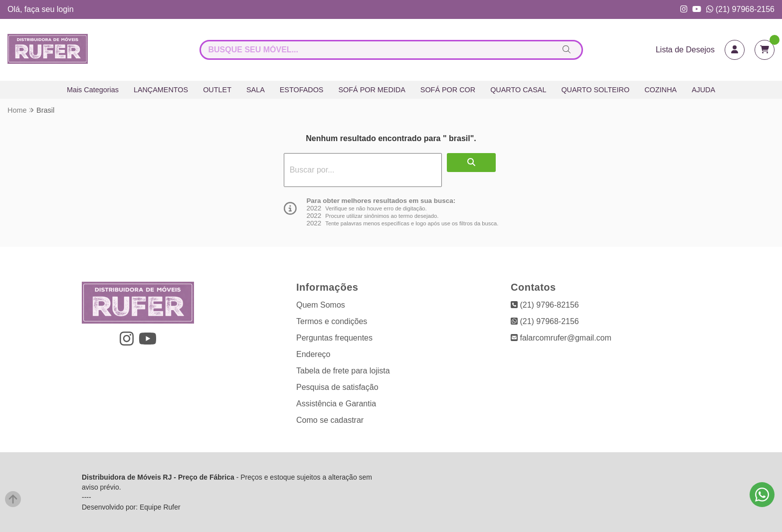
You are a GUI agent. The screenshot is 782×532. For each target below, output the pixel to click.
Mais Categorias (93, 90)
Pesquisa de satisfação (337, 387)
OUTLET (217, 90)
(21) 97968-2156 (740, 9)
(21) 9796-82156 (545, 305)
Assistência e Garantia (336, 404)
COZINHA (661, 90)
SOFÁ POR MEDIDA (372, 90)
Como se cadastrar (330, 420)
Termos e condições (332, 321)
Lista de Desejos (685, 50)
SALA (256, 90)
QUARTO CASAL (518, 90)
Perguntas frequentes (334, 338)
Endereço (313, 354)
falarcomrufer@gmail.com (561, 338)
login (65, 9)
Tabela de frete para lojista (343, 371)
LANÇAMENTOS (161, 90)
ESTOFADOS (302, 90)
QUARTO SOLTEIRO (595, 90)
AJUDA (703, 90)
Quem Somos (321, 305)
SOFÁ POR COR (448, 90)
